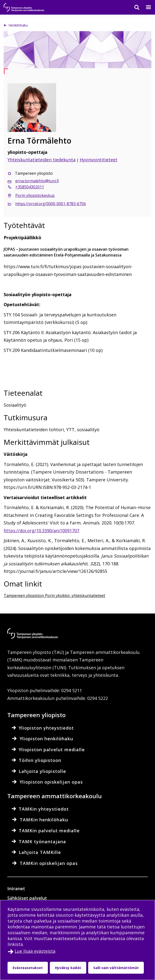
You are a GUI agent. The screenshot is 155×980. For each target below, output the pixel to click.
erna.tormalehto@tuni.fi (37, 181)
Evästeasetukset (28, 968)
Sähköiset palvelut (27, 898)
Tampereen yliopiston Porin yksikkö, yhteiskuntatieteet (54, 595)
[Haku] (134, 7)
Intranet (16, 888)
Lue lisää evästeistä (35, 951)
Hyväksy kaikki (68, 968)
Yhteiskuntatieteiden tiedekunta (42, 160)
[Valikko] (146, 7)
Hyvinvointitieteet (99, 160)
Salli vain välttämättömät (116, 968)
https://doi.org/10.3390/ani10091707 (41, 531)
